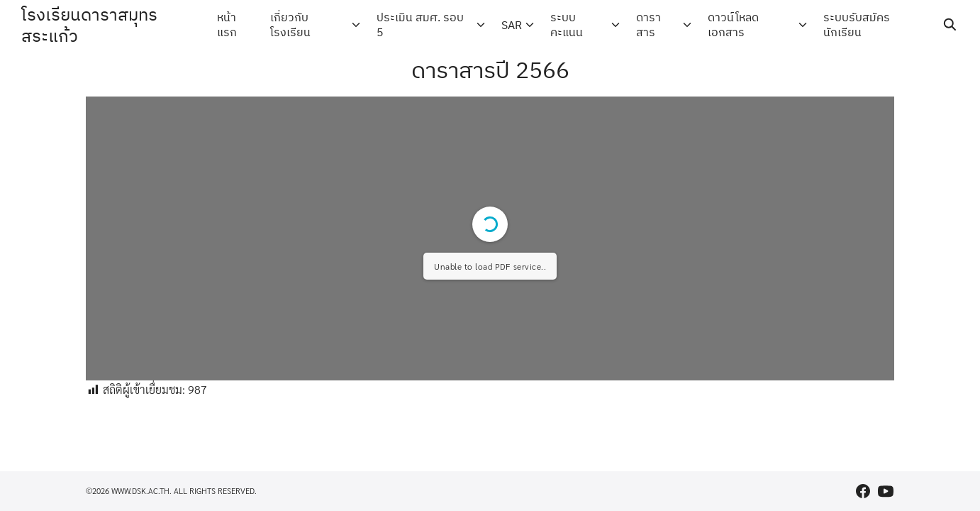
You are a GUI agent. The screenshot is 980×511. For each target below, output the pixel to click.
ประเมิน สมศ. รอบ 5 (420, 24)
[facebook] (863, 491)
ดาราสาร (648, 24)
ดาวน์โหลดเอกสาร (733, 24)
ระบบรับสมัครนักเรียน (857, 24)
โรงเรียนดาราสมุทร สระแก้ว (89, 25)
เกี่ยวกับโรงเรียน (290, 24)
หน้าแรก (227, 24)
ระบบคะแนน (567, 24)
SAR (512, 25)
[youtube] (886, 491)
